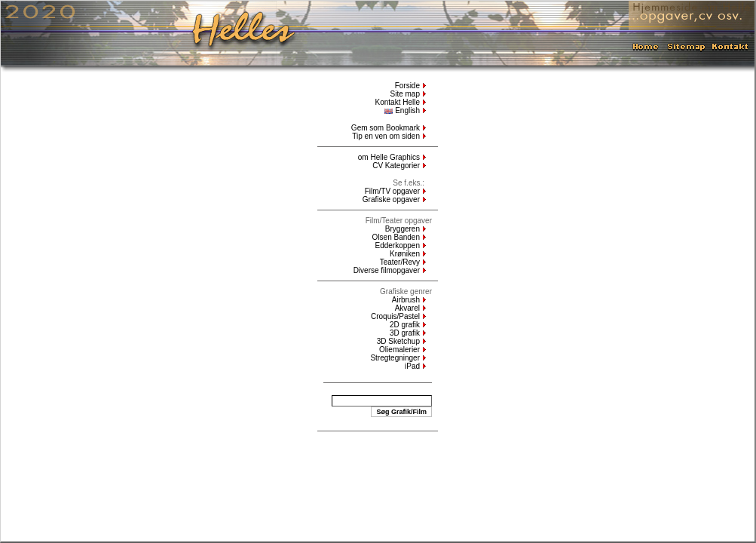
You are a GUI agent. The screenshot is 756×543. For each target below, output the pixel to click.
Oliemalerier (399, 350)
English (402, 110)
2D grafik (405, 325)
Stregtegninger (395, 358)
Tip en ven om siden (386, 136)
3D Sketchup (398, 341)
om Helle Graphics (389, 157)
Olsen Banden (396, 237)
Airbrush (406, 300)
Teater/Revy (400, 262)
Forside (407, 86)
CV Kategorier (396, 166)
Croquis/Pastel (395, 316)
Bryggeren (402, 229)
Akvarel (407, 308)
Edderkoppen (398, 245)
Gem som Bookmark (386, 128)
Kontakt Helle (398, 102)
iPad (412, 366)
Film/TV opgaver (392, 191)
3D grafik (405, 333)
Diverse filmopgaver (387, 270)
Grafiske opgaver (391, 199)
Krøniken (405, 254)
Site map (405, 94)
